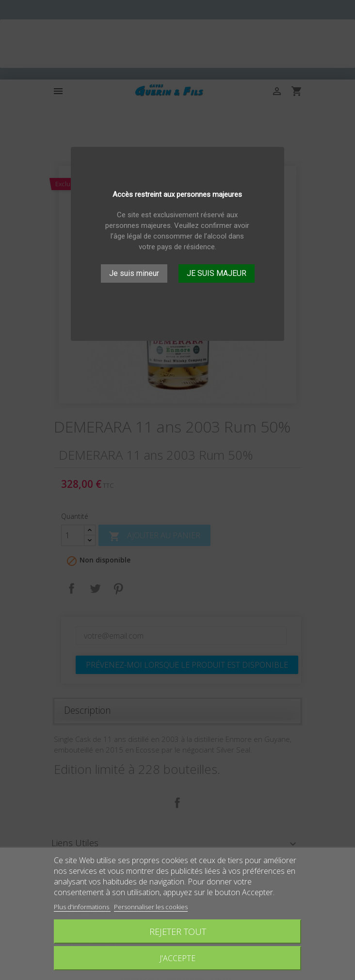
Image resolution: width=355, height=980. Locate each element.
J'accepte (177, 958)
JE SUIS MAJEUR (217, 273)
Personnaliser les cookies (151, 907)
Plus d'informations (82, 907)
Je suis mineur (134, 273)
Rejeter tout (178, 931)
